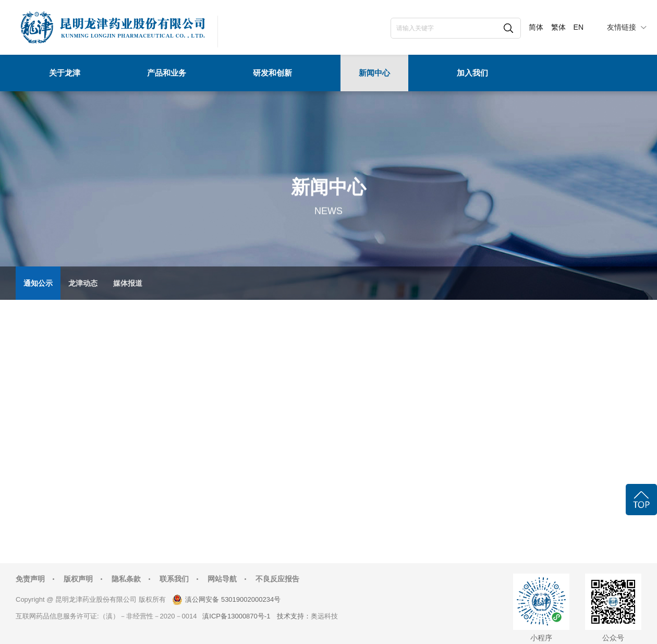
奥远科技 (324, 616)
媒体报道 (128, 283)
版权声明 (78, 579)
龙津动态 (83, 283)
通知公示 (38, 283)
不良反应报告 (277, 579)
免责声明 (30, 579)
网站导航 (222, 579)
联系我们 (174, 579)
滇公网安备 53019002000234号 (233, 599)
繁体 (558, 27)
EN (579, 27)
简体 (536, 27)
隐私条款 (126, 579)
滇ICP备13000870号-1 (236, 616)
